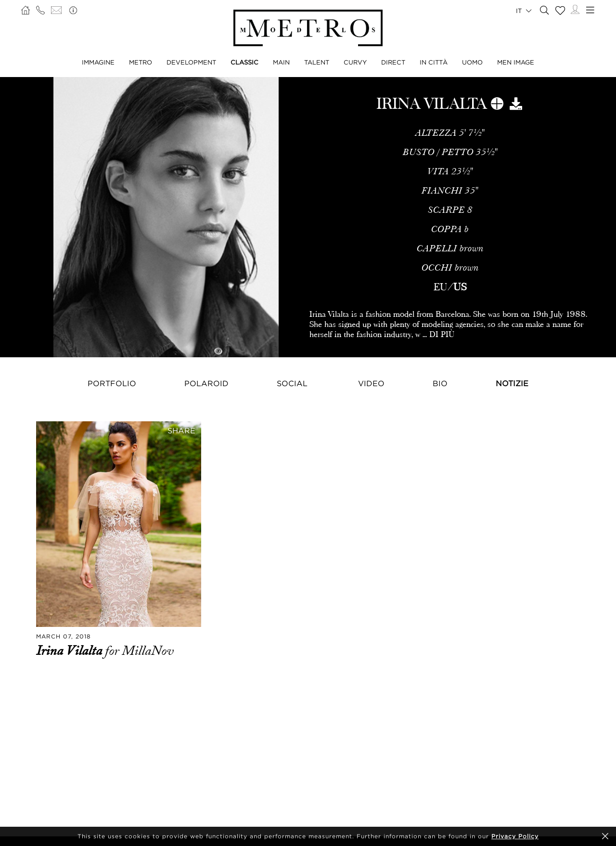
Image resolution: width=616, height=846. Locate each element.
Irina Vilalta (71, 651)
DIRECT (393, 62)
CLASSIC (244, 62)
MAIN (281, 62)
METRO (141, 62)
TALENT (317, 62)
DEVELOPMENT (191, 62)
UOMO (472, 62)
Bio (440, 383)
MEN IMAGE (516, 62)
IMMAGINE (98, 62)
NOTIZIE (512, 383)
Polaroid (206, 383)
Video (371, 383)
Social (292, 383)
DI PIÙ (442, 334)
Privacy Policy (515, 836)
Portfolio (112, 383)
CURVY (355, 62)
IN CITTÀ (434, 62)
